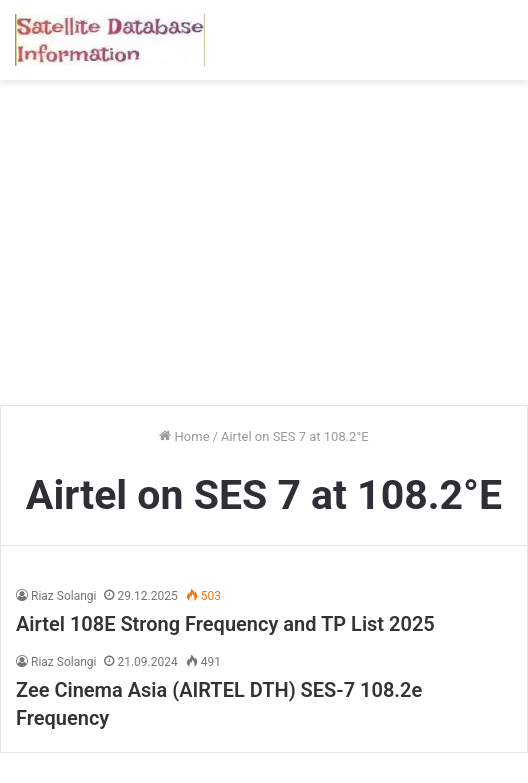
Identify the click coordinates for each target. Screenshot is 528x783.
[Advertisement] (264, 250)
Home (184, 436)
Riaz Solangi (63, 596)
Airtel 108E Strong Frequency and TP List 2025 (225, 624)
